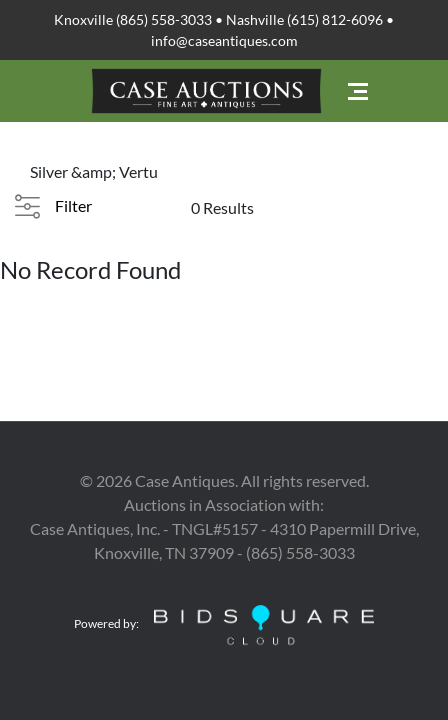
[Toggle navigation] (358, 91)
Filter (73, 205)
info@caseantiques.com (224, 40)
